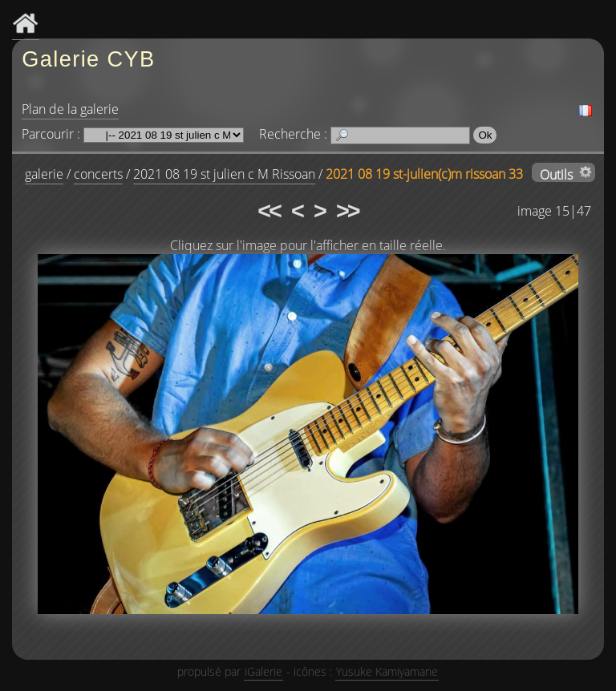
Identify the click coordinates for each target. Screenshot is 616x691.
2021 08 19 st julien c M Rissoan (224, 174)
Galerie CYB (88, 59)
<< (269, 211)
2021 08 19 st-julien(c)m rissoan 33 (424, 174)
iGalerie (263, 671)
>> (347, 211)
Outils (556, 174)
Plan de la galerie (70, 109)
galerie (44, 174)
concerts (98, 174)
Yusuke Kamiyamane (387, 671)
